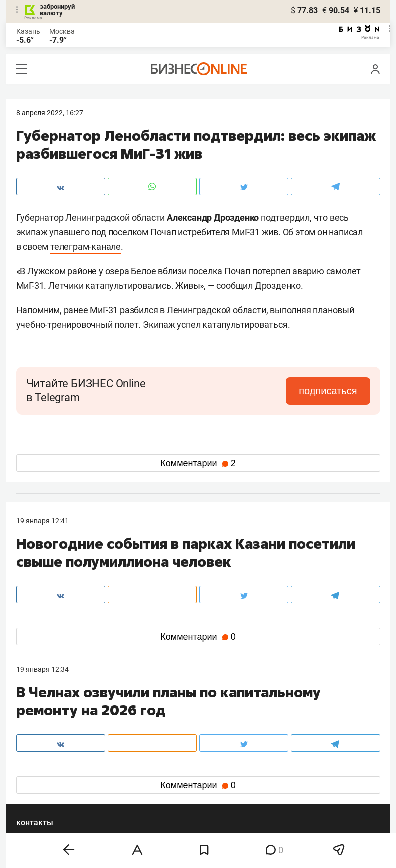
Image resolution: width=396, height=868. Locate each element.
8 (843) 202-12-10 (44, 720)
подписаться (328, 391)
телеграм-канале (85, 246)
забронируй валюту (57, 10)
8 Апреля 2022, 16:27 (50, 113)
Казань (28, 31)
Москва (62, 31)
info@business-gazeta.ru (55, 732)
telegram (39, 783)
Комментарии (198, 463)
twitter (217, 767)
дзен (214, 783)
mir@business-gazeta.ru (175, 732)
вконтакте (42, 767)
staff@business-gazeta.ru (299, 720)
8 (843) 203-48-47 (165, 720)
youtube (38, 799)
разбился (139, 310)
